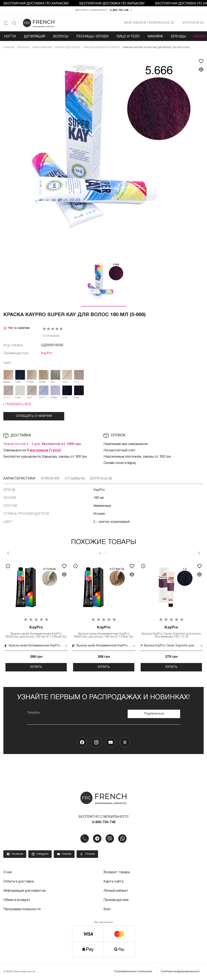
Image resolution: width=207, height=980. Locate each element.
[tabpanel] (36, 616)
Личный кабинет (116, 891)
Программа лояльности (22, 909)
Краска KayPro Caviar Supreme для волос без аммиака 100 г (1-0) (171, 632)
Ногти (10, 37)
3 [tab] (105, 553)
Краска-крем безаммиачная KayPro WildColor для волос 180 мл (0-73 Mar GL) (104, 632)
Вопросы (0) (101, 479)
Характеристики (19, 479)
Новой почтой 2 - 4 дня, (42, 444)
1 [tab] (100, 553)
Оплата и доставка (19, 882)
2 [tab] (102, 553)
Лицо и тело (128, 37)
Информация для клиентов (25, 891)
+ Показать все (17, 404)
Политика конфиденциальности (180, 971)
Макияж (155, 37)
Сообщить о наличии (34, 416)
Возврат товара (117, 872)
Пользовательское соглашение (133, 971)
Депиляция (34, 37)
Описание (50, 479)
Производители (116, 900)
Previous (8, 553)
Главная (9, 47)
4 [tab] (107, 553)
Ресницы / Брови (92, 37)
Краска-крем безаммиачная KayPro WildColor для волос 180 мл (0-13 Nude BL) (36, 632)
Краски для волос (68, 47)
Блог (107, 909)
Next (199, 553)
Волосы (61, 37)
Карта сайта (113, 882)
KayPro (47, 353)
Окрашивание (42, 47)
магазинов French (45, 450)
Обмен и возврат (17, 900)
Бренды (178, 37)
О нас (8, 872)
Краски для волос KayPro (102, 47)
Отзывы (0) (75, 479)
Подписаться (154, 714)
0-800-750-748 (119, 10)
